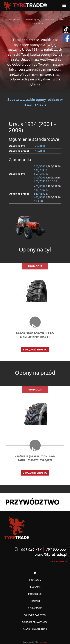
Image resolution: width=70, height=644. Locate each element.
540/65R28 (41, 193)
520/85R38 (41, 166)
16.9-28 (38, 201)
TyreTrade (43, 642)
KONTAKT (35, 601)
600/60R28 (41, 197)
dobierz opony (33, 19)
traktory (50, 19)
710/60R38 (41, 177)
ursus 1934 (37, 23)
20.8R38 (40, 146)
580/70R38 (41, 170)
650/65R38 (41, 174)
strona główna (13, 19)
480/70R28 (41, 190)
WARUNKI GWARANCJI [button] (35, 629)
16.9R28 (40, 151)
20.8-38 (53, 181)
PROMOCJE (35, 580)
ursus (62, 19)
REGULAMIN (35, 587)
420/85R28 (41, 186)
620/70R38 (41, 181)
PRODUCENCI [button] (35, 594)
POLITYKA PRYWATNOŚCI (35, 622)
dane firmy (59, 561)
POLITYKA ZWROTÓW (35, 615)
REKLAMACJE (35, 608)
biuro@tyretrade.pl (51, 554)
